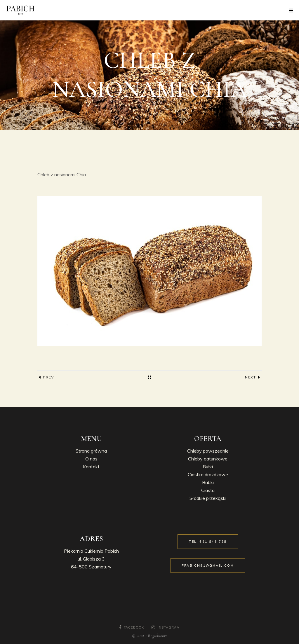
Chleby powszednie (208, 451)
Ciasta (208, 490)
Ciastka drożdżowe (208, 474)
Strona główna (91, 451)
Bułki (208, 467)
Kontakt (91, 467)
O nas (91, 459)
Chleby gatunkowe (208, 459)
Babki (208, 482)
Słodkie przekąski (208, 498)
